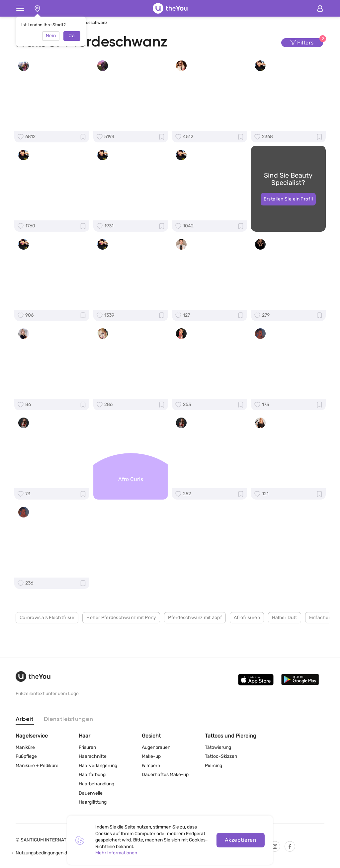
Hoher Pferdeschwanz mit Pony (121, 645)
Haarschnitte (93, 756)
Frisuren (87, 747)
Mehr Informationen (116, 853)
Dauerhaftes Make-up (165, 775)
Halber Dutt (285, 645)
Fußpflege (26, 756)
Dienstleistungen (68, 719)
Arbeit (25, 719)
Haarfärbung (92, 775)
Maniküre (25, 747)
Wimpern (151, 766)
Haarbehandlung (96, 784)
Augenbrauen (156, 747)
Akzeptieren (241, 840)
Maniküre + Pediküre (37, 766)
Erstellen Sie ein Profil (288, 206)
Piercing (213, 766)
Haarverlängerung (98, 766)
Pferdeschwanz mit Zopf (195, 645)
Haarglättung (93, 802)
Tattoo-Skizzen (221, 756)
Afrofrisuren (247, 645)
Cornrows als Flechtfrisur (47, 645)
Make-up (151, 756)
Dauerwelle (91, 793)
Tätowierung (218, 747)
